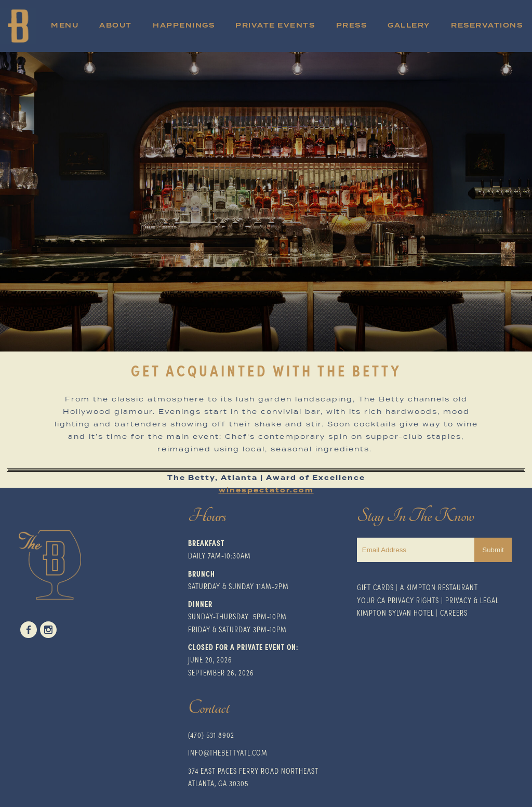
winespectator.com (266, 490)
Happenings (184, 26)
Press (352, 26)
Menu (65, 26)
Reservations (487, 26)
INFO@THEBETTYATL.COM (228, 752)
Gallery (409, 26)
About (116, 26)
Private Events (275, 26)
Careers (454, 613)
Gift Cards (375, 587)
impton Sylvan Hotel (397, 613)
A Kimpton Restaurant (439, 587)
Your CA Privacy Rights (398, 600)
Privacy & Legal (472, 600)
